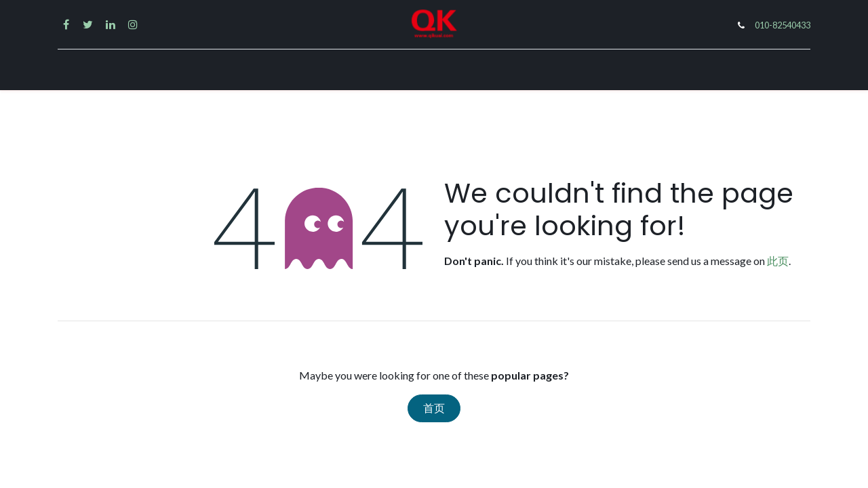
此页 (778, 261)
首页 (434, 408)
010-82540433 (783, 25)
